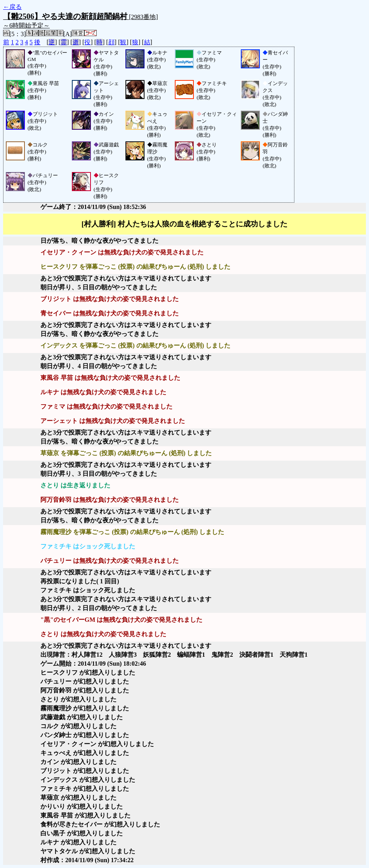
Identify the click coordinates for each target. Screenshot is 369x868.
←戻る (12, 7)
